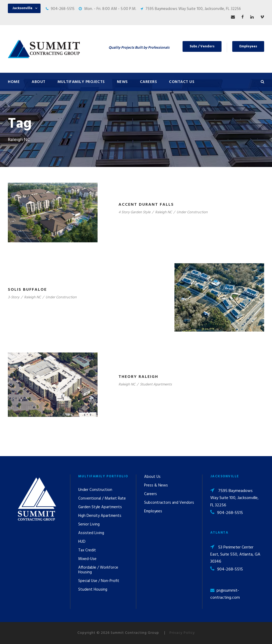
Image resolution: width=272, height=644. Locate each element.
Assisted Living (91, 533)
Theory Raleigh (138, 377)
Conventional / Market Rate (102, 499)
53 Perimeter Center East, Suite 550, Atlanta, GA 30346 (235, 555)
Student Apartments (156, 385)
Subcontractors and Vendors (169, 503)
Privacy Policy (182, 633)
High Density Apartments (100, 516)
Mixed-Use (87, 559)
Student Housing (93, 590)
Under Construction (192, 212)
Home (14, 82)
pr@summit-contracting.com (225, 594)
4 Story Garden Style (134, 212)
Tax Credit (87, 550)
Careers (149, 82)
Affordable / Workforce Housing (98, 570)
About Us (152, 477)
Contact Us (182, 82)
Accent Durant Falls (146, 205)
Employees (248, 46)
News (122, 82)
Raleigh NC (163, 212)
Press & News (156, 485)
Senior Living (89, 524)
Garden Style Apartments (100, 507)
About (39, 82)
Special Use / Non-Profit (99, 581)
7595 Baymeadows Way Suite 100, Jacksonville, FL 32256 (193, 9)
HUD (82, 542)
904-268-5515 (63, 9)
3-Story (14, 297)
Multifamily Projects (81, 82)
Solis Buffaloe (27, 290)
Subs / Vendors (202, 46)
